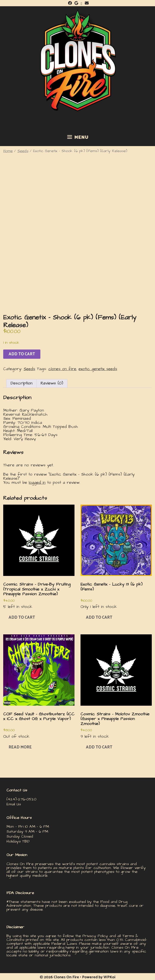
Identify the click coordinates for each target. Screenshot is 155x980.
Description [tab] (21, 383)
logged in (37, 483)
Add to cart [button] (22, 617)
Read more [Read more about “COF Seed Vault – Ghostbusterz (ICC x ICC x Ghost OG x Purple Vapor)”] (20, 747)
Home (8, 151)
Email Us (14, 804)
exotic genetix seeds (98, 369)
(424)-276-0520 (21, 799)
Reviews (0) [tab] (52, 383)
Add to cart (22, 354)
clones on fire (62, 369)
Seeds (23, 151)
